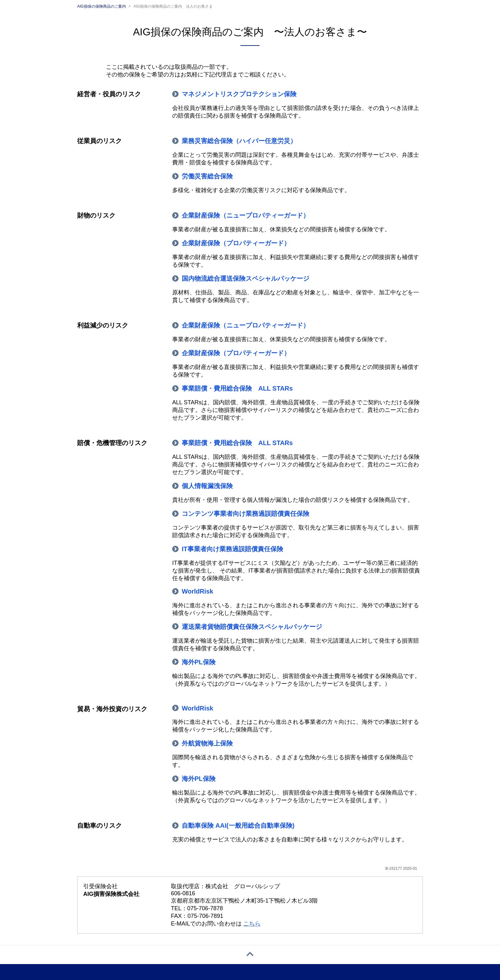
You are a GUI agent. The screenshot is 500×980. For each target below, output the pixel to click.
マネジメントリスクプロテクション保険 (239, 94)
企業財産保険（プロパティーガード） (236, 243)
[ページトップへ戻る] (250, 955)
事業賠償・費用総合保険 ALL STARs (237, 388)
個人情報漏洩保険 (207, 486)
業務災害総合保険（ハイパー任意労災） (239, 141)
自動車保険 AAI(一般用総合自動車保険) (238, 825)
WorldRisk (198, 591)
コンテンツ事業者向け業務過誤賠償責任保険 (246, 514)
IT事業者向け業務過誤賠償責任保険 (232, 549)
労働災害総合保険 (207, 176)
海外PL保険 (199, 662)
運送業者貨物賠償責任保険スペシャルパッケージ (252, 627)
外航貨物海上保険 (207, 743)
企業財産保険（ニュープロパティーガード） (246, 215)
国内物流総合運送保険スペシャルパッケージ (246, 278)
